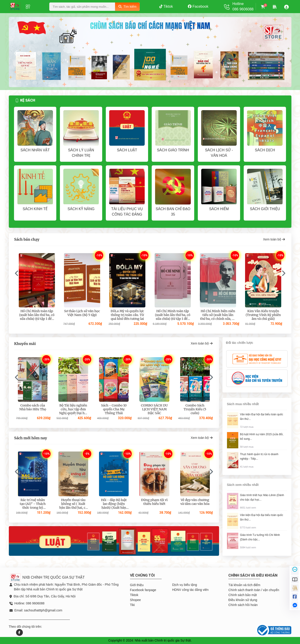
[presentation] (16, 52)
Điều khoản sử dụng (243, 600)
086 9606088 (243, 9)
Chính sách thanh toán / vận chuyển (254, 590)
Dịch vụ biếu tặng (184, 585)
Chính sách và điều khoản (253, 575)
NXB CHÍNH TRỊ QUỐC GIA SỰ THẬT (47, 577)
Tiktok (166, 6)
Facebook (198, 6)
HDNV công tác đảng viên (190, 590)
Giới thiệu (137, 585)
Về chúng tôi (142, 575)
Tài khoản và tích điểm (244, 585)
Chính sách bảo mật (242, 595)
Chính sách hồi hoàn (243, 605)
